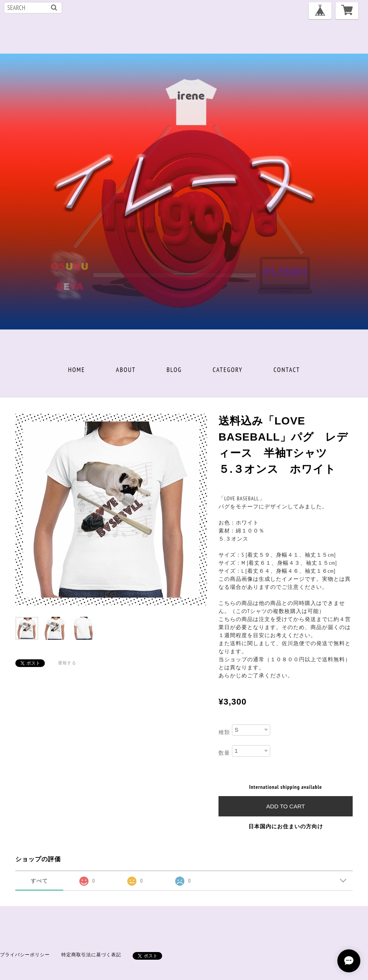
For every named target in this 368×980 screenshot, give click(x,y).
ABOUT (126, 370)
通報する (67, 663)
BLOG (174, 370)
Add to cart (286, 806)
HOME (76, 370)
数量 (224, 753)
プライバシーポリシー (25, 955)
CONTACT (287, 370)
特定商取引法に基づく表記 (91, 955)
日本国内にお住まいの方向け (286, 826)
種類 (224, 732)
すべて (39, 881)
